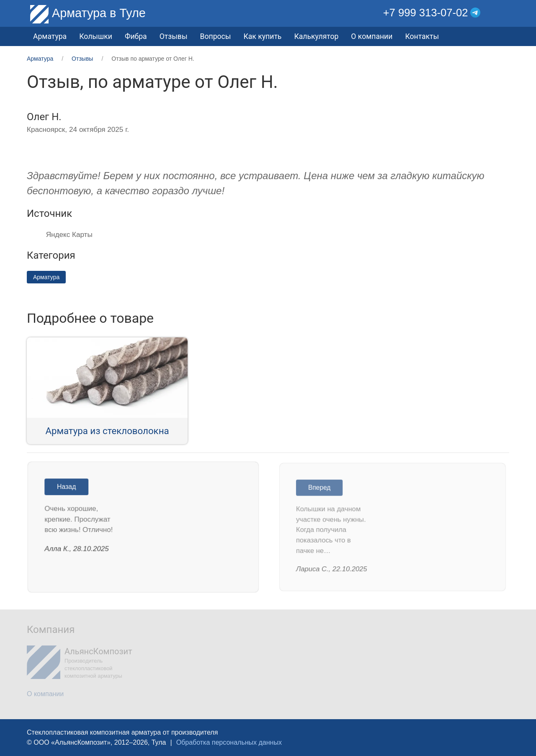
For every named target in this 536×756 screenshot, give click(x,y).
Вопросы (216, 36)
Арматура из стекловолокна (107, 431)
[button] (503, 13)
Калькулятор (316, 36)
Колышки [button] (96, 36)
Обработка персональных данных (229, 742)
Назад (68, 488)
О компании (372, 36)
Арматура (46, 277)
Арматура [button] (50, 36)
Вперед (321, 489)
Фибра (136, 36)
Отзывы (174, 36)
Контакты (422, 36)
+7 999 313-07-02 (426, 13)
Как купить (262, 36)
